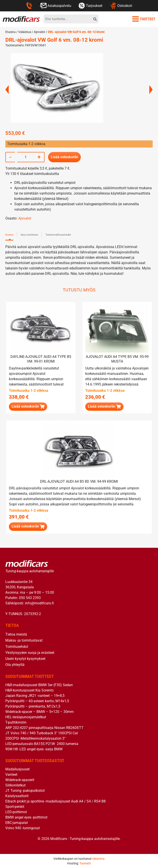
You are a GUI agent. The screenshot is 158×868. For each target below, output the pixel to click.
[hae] (95, 19)
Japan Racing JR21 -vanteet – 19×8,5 (35, 696)
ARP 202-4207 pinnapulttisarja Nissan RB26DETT (44, 728)
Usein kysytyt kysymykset (25, 659)
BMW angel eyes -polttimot (26, 817)
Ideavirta (98, 859)
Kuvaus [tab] (9, 235)
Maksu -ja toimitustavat (24, 640)
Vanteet (11, 775)
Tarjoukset (90, 6)
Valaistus (25, 32)
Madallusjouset (17, 769)
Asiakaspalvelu (56, 6)
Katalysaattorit (17, 796)
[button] (28, 407)
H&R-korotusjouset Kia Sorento (29, 690)
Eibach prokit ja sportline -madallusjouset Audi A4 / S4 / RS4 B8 (56, 801)
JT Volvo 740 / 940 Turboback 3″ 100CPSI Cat (42, 733)
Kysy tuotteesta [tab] (29, 235)
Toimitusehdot (17, 646)
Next (151, 90)
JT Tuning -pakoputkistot (25, 791)
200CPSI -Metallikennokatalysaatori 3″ (35, 738)
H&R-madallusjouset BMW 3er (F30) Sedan (39, 685)
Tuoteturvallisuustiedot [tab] (58, 235)
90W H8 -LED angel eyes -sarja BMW (34, 749)
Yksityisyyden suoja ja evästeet (30, 653)
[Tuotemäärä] (26, 157)
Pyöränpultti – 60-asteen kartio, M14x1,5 (37, 701)
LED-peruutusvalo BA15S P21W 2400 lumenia (42, 744)
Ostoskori (121, 6)
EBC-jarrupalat (17, 823)
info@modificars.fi (39, 603)
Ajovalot (39, 32)
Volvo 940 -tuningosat (23, 828)
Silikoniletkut (15, 785)
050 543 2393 (30, 598)
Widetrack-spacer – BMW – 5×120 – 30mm (39, 712)
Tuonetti (85, 863)
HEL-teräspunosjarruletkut (26, 717)
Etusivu (10, 32)
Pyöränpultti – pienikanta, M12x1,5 (33, 706)
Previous (7, 90)
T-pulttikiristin (16, 722)
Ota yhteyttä (15, 665)
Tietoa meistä (16, 634)
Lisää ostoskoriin (64, 157)
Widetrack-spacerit (20, 780)
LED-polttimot (16, 812)
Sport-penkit (15, 807)
